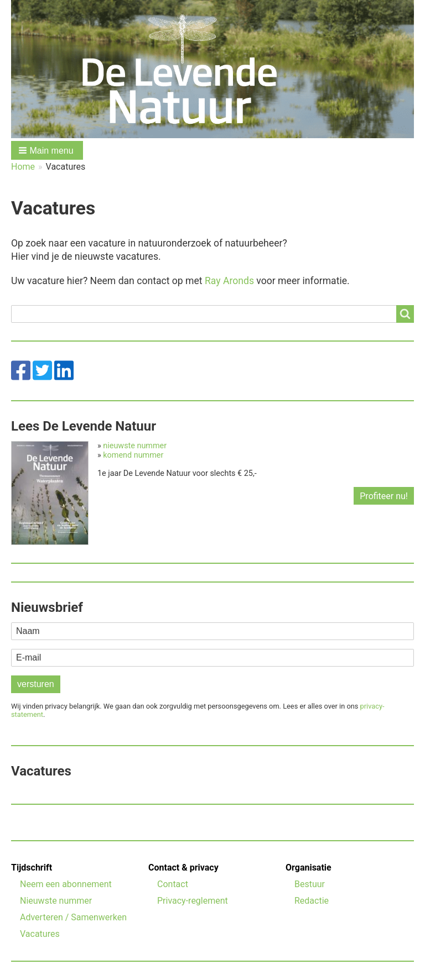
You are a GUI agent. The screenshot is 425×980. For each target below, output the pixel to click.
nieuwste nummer (135, 446)
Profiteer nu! (384, 496)
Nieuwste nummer (56, 901)
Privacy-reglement (193, 901)
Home (23, 167)
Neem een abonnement (66, 884)
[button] (47, 150)
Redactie (312, 901)
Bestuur (310, 884)
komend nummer (133, 455)
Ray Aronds (229, 281)
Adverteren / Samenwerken (73, 917)
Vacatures (40, 934)
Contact (173, 884)
